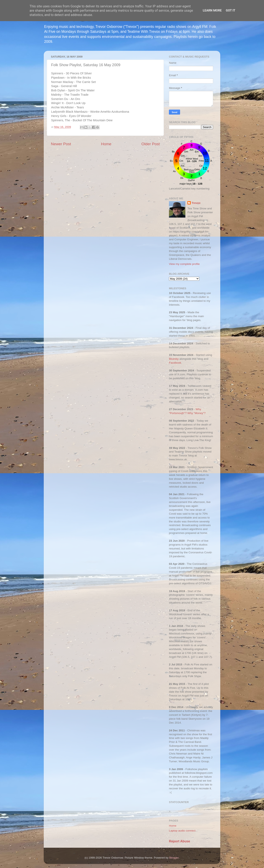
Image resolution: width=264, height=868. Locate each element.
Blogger (174, 858)
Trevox (196, 203)
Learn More (212, 10)
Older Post (151, 144)
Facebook (175, 363)
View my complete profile (184, 264)
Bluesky (174, 359)
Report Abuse (180, 841)
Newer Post (61, 144)
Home (106, 144)
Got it (231, 10)
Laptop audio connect (182, 831)
